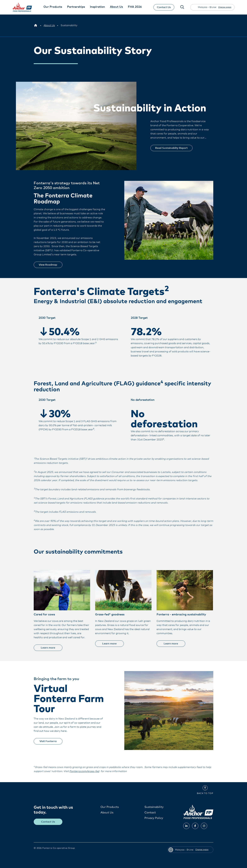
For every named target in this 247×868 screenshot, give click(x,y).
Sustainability (154, 807)
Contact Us (164, 7)
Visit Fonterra (49, 741)
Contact (150, 813)
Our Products (110, 807)
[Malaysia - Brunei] (36, 25)
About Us (107, 813)
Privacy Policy (154, 818)
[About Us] (49, 25)
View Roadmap (48, 265)
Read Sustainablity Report (172, 148)
